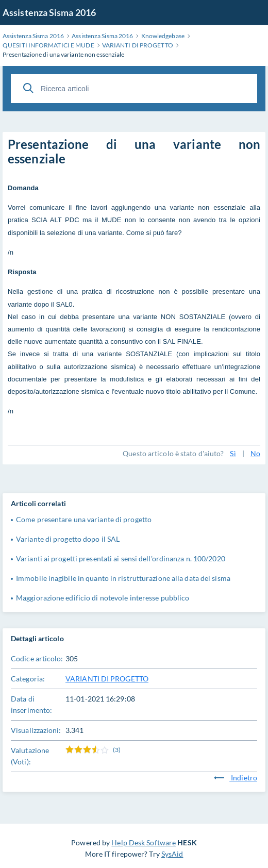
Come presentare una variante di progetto (84, 519)
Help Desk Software (144, 842)
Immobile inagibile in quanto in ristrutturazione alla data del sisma (123, 578)
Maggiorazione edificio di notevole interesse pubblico (103, 598)
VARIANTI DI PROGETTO (107, 679)
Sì (233, 453)
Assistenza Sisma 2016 (49, 12)
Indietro (236, 778)
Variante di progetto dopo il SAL (68, 539)
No (255, 453)
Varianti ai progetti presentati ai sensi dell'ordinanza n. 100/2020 (121, 558)
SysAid (172, 854)
